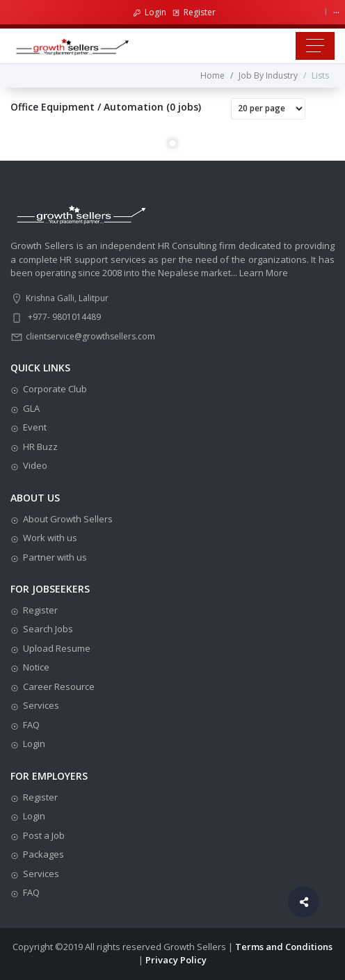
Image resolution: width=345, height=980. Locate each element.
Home (212, 75)
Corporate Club (55, 389)
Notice (36, 667)
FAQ (31, 725)
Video (35, 465)
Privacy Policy (176, 960)
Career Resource (59, 686)
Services (41, 705)
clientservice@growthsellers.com (90, 336)
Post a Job (44, 835)
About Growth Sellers (68, 519)
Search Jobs (48, 629)
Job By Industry (268, 75)
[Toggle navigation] (315, 46)
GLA (31, 408)
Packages (43, 854)
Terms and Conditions (284, 947)
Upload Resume (57, 648)
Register (194, 12)
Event (35, 427)
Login (150, 12)
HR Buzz (40, 447)
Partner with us (55, 557)
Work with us (50, 538)
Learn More (264, 273)
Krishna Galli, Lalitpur (67, 298)
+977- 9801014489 (64, 317)
